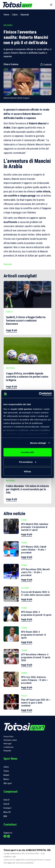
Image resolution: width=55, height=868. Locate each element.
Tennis (6, 771)
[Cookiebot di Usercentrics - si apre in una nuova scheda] (39, 394)
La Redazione (8, 747)
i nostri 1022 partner (21, 409)
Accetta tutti (28, 452)
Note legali (7, 744)
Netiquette (7, 751)
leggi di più (12, 330)
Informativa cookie (10, 740)
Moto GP (7, 812)
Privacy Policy (8, 737)
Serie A (7, 800)
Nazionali (25, 15)
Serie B (6, 804)
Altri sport (8, 783)
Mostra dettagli (38, 443)
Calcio (15, 15)
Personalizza (28, 462)
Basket (6, 775)
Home (6, 15)
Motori (6, 779)
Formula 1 (8, 808)
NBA (5, 816)
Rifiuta (27, 471)
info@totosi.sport (10, 857)
